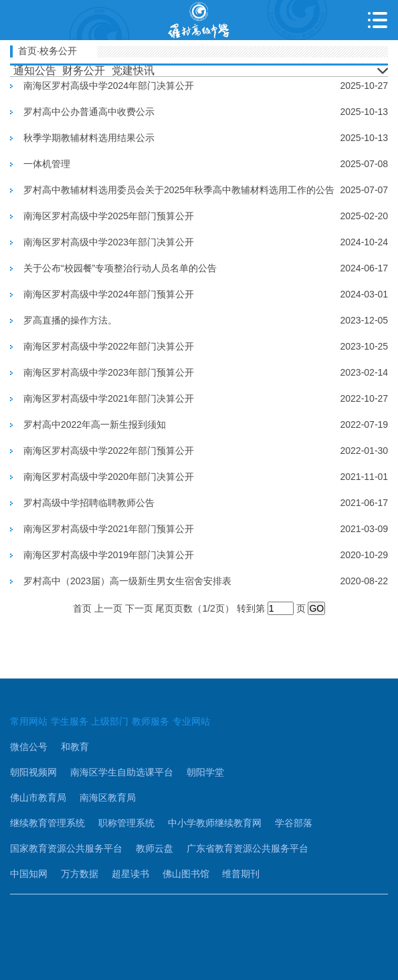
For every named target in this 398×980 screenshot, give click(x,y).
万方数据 (80, 874)
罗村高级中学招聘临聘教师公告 (89, 503)
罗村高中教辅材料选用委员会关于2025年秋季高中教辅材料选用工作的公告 (179, 190)
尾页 (165, 608)
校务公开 (58, 51)
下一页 (139, 608)
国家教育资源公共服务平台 (66, 848)
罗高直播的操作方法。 (70, 320)
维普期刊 (241, 874)
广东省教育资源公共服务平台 (247, 848)
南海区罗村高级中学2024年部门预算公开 (109, 294)
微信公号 (29, 747)
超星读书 (130, 874)
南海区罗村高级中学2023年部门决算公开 (109, 242)
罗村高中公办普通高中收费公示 (89, 112)
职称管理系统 (126, 823)
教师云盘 (155, 848)
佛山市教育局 (38, 798)
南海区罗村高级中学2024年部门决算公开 (109, 86)
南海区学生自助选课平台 (122, 772)
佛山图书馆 (186, 874)
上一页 (108, 608)
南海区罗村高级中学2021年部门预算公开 (109, 529)
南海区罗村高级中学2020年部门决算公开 (109, 477)
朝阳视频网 (33, 772)
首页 (27, 51)
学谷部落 (294, 823)
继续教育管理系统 (47, 823)
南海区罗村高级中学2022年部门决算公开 (109, 346)
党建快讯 (133, 71)
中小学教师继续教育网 (215, 823)
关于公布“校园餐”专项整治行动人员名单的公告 (120, 268)
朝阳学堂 (205, 772)
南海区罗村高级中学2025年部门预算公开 (109, 216)
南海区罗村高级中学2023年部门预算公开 (109, 372)
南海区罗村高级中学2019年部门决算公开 (109, 555)
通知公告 (35, 71)
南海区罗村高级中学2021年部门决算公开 (109, 398)
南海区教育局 (108, 798)
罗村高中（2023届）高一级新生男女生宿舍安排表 (127, 581)
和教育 (75, 747)
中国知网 (29, 874)
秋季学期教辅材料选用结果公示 (89, 138)
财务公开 (84, 71)
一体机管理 (47, 164)
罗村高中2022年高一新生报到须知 (95, 424)
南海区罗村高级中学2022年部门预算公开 (109, 451)
